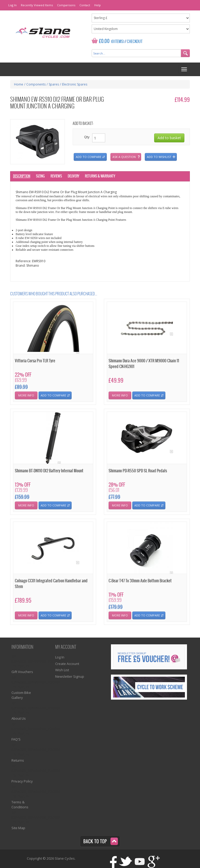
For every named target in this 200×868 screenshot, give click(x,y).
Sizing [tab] (40, 176)
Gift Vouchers (22, 672)
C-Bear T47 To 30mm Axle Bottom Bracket (140, 581)
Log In (12, 5)
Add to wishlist (159, 157)
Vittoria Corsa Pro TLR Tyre (35, 361)
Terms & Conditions (20, 805)
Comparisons (66, 5)
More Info (26, 395)
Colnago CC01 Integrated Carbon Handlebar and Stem (51, 584)
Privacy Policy (22, 781)
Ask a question (124, 157)
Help (98, 5)
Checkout (135, 42)
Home (19, 84)
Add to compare (89, 157)
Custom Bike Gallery (21, 695)
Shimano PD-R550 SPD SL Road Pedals (138, 471)
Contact (85, 5)
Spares (54, 84)
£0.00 (104, 41)
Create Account (67, 664)
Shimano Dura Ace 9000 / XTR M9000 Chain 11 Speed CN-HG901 (144, 364)
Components (36, 84)
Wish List (62, 670)
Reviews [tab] (56, 176)
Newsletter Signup (70, 676)
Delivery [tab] (73, 176)
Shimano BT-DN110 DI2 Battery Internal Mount (49, 471)
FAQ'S (16, 739)
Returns (18, 760)
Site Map (18, 828)
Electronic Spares (75, 84)
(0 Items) (118, 42)
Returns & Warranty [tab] (100, 176)
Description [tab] (22, 176)
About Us (19, 718)
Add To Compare (53, 395)
